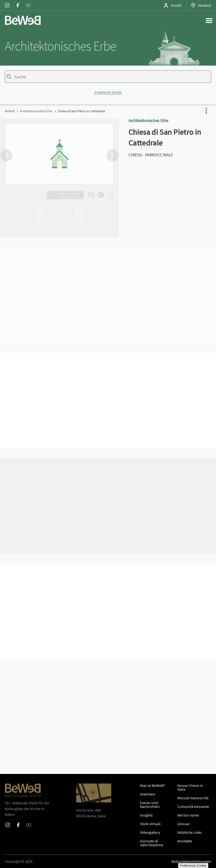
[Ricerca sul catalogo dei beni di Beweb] (108, 77)
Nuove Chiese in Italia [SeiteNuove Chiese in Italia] (190, 787)
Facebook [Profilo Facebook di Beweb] (18, 2)
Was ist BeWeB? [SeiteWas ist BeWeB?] (152, 785)
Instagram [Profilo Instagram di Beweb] (7, 2)
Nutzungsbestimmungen (191, 861)
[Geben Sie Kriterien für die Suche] (107, 77)
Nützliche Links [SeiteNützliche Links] (190, 832)
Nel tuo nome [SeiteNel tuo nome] (188, 815)
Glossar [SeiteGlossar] (184, 824)
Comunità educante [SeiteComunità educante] (193, 806)
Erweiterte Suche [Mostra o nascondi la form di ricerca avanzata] (108, 92)
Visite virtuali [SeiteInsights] (150, 824)
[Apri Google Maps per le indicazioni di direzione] (94, 793)
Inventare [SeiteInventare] (148, 794)
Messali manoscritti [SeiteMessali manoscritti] (193, 798)
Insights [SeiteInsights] (146, 815)
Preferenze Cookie (193, 865)
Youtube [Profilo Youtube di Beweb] (28, 2)
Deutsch (204, 5)
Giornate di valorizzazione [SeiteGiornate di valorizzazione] (152, 843)
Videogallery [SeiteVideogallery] (150, 832)
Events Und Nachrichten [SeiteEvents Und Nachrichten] (150, 805)
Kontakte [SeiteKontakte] (185, 841)
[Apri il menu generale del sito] (209, 20)
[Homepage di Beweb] (23, 20)
